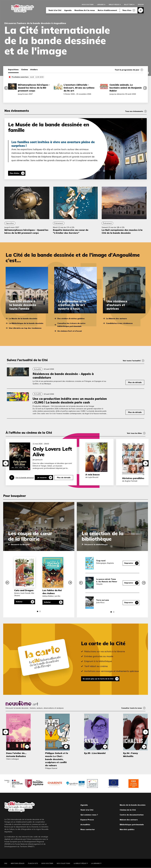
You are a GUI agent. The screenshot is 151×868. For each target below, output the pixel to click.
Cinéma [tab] (24, 70)
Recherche (141, 11)
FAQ (6, 863)
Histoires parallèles (133, 478)
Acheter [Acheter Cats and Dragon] (21, 602)
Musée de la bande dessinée (133, 805)
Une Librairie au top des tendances (25, 328)
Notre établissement (107, 11)
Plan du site (33, 863)
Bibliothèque (114, 5)
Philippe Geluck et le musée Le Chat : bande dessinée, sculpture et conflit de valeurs (57, 759)
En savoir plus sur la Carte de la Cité (100, 679)
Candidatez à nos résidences (119, 323)
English (141, 5)
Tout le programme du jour (127, 70)
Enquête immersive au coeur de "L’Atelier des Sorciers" (71, 231)
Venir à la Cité (55, 11)
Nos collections (63, 863)
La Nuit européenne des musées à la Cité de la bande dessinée (122, 231)
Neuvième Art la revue (85, 11)
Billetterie (128, 5)
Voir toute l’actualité (131, 361)
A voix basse (92, 475)
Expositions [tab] (13, 70)
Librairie (100, 5)
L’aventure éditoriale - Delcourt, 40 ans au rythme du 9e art (79, 88)
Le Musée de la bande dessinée (23, 319)
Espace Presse (87, 820)
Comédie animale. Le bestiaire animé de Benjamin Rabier (126, 88)
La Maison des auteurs (117, 319)
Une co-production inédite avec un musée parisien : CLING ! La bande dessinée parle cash (70, 401)
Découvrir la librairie (20, 544)
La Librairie (95, 863)
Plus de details (64, 478)
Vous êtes (127, 11)
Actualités (85, 825)
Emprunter (128, 563)
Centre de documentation (132, 815)
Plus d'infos (16, 173)
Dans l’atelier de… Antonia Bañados (16, 755)
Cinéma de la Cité (128, 810)
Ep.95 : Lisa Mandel (95, 753)
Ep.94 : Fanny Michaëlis (131, 755)
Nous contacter (88, 829)
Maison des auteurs (129, 820)
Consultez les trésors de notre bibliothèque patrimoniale (71, 325)
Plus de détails (135, 382)
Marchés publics (127, 829)
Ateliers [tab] (34, 70)
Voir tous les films (134, 433)
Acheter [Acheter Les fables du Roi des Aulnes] (49, 602)
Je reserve (42, 478)
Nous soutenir (88, 5)
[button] (6, 88)
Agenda (68, 11)
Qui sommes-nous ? (89, 815)
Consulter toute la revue (131, 708)
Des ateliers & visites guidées (71, 319)
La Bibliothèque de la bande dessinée (26, 323)
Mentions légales (18, 863)
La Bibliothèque (80, 863)
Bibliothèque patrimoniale (132, 825)
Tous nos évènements (133, 111)
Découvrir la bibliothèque (96, 544)
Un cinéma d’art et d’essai (70, 331)
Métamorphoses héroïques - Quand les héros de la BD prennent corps (34, 88)
